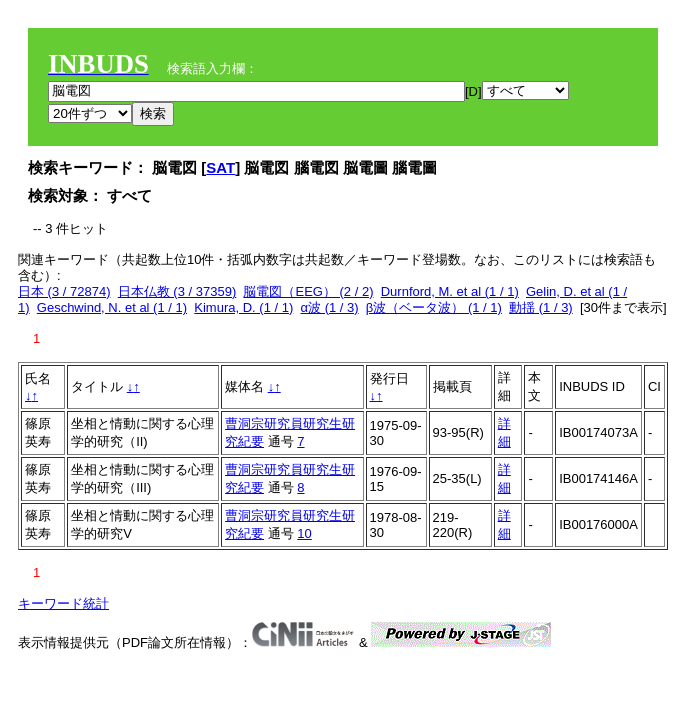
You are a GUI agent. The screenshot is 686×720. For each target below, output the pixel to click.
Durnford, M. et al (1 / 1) (450, 291)
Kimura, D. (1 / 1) (243, 307)
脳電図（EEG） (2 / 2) (308, 291)
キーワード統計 (63, 603)
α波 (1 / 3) (330, 307)
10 (304, 533)
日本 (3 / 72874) (64, 291)
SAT (220, 167)
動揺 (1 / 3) (541, 307)
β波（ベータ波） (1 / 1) (434, 307)
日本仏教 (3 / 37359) (177, 291)
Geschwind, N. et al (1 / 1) (112, 307)
